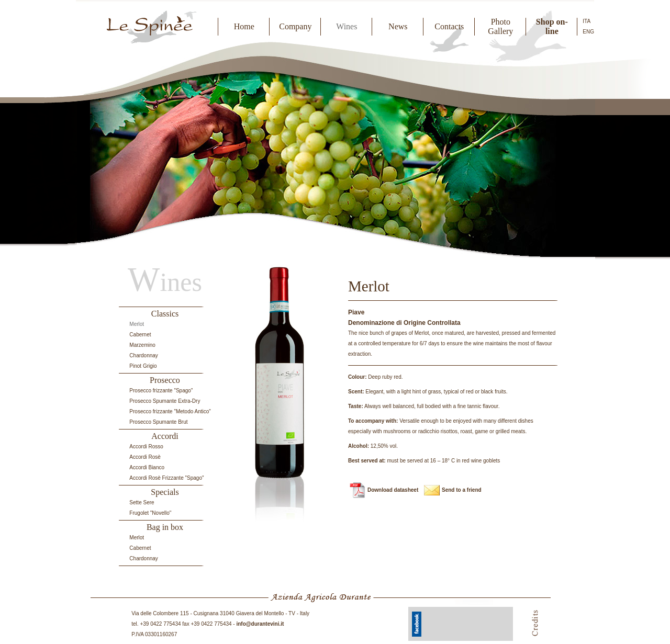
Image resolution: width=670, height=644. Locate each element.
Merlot (137, 324)
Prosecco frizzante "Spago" (161, 391)
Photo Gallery (500, 26)
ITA (587, 21)
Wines (347, 26)
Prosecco (165, 380)
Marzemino (142, 345)
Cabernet (140, 335)
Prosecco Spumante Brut (158, 422)
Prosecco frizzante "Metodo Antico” (170, 411)
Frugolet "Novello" (150, 513)
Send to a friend (462, 490)
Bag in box (165, 527)
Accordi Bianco (147, 467)
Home (244, 26)
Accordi (165, 436)
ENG (588, 32)
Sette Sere (142, 502)
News (398, 26)
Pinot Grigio (143, 366)
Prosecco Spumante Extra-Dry (165, 401)
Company (295, 26)
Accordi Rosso (146, 447)
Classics (165, 314)
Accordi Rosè (145, 457)
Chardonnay (143, 355)
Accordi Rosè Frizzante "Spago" (166, 478)
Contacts (449, 26)
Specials (165, 492)
